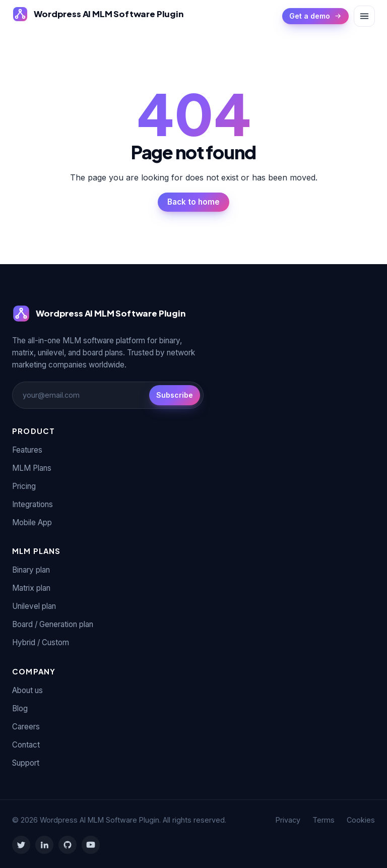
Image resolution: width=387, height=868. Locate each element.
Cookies (361, 820)
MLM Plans (32, 468)
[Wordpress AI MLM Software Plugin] (98, 14)
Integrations (33, 504)
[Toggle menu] (364, 16)
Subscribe (175, 395)
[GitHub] (68, 845)
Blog (20, 708)
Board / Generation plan (53, 624)
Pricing (24, 486)
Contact (26, 745)
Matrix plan (31, 588)
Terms (324, 820)
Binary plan (31, 570)
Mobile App (32, 522)
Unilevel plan (34, 606)
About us (27, 690)
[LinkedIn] (44, 845)
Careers (26, 727)
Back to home (193, 202)
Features (27, 450)
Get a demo (315, 16)
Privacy (288, 820)
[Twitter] (21, 845)
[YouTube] (91, 845)
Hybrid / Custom (41, 642)
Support (26, 763)
